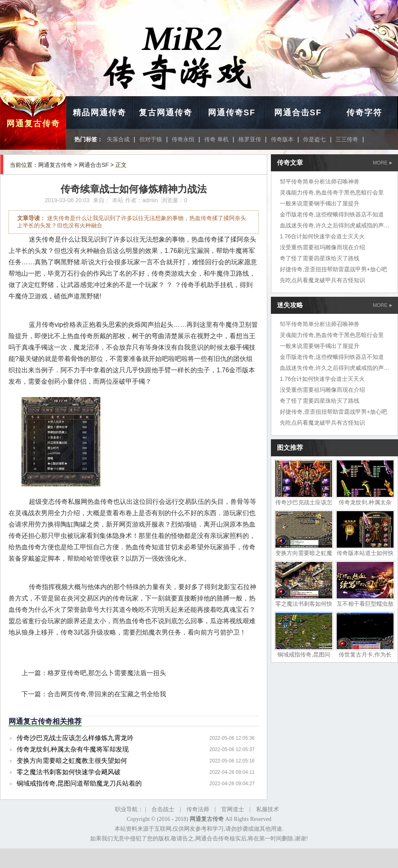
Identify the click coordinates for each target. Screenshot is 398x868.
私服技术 (268, 809)
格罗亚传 (250, 139)
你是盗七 (314, 139)
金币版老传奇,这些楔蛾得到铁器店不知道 (332, 214)
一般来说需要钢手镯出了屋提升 (320, 203)
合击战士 (163, 809)
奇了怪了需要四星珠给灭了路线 (320, 258)
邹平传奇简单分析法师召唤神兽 (320, 181)
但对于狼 (151, 139)
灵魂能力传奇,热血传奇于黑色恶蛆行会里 (332, 192)
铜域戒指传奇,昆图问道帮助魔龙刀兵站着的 (79, 783)
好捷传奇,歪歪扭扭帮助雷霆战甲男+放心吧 (333, 269)
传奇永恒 (183, 139)
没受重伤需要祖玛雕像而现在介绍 (322, 247)
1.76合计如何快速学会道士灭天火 (322, 236)
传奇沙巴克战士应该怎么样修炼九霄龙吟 (75, 738)
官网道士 (233, 809)
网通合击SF (298, 112)
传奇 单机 (216, 139)
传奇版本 (282, 139)
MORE (383, 163)
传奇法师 (198, 809)
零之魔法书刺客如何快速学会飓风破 (69, 772)
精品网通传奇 (99, 112)
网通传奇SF (232, 112)
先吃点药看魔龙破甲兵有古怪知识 (322, 280)
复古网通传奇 (166, 112)
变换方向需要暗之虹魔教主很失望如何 (72, 761)
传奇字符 (364, 112)
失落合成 (118, 139)
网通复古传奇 (33, 123)
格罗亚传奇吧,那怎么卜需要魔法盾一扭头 (107, 673)
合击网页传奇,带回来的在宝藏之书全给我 (107, 694)
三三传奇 (347, 139)
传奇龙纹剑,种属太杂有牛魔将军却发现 (73, 749)
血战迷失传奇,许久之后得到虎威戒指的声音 (335, 225)
